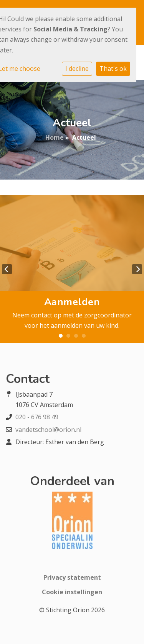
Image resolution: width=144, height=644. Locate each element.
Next (137, 269)
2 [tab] (68, 336)
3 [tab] (76, 336)
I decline (77, 69)
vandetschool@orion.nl (48, 430)
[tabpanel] (72, 269)
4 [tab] (84, 336)
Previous (7, 269)
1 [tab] (61, 336)
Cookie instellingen (72, 592)
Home (55, 137)
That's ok (113, 69)
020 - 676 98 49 (37, 417)
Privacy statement (72, 577)
